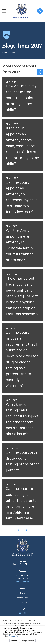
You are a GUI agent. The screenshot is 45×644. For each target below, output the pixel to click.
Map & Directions (22, 582)
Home (22, 593)
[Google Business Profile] (20, 613)
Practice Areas (22, 598)
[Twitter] (25, 613)
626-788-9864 (22, 564)
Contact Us (22, 602)
